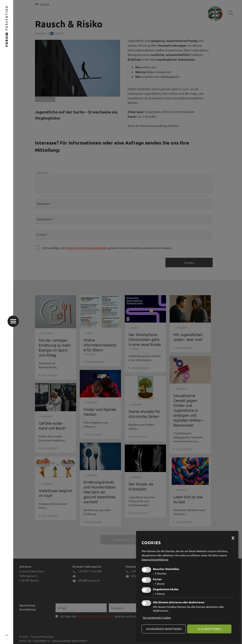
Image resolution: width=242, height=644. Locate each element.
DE (7, 635)
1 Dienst (159, 584)
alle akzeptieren (209, 629)
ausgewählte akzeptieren (164, 629)
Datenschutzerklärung (155, 559)
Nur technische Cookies (157, 617)
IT (7, 639)
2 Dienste (160, 573)
